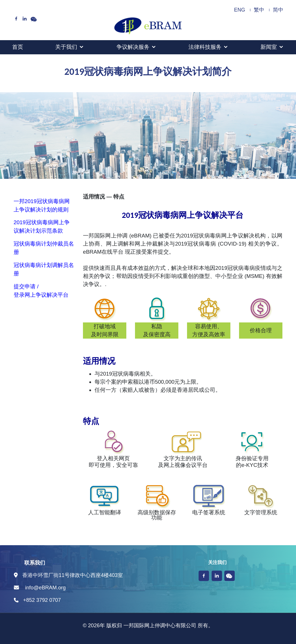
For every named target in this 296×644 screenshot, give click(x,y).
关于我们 (66, 47)
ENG (240, 10)
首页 (18, 47)
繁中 (259, 10)
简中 (278, 10)
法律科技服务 (205, 47)
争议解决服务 (133, 47)
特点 (119, 197)
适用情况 (94, 197)
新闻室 (269, 47)
